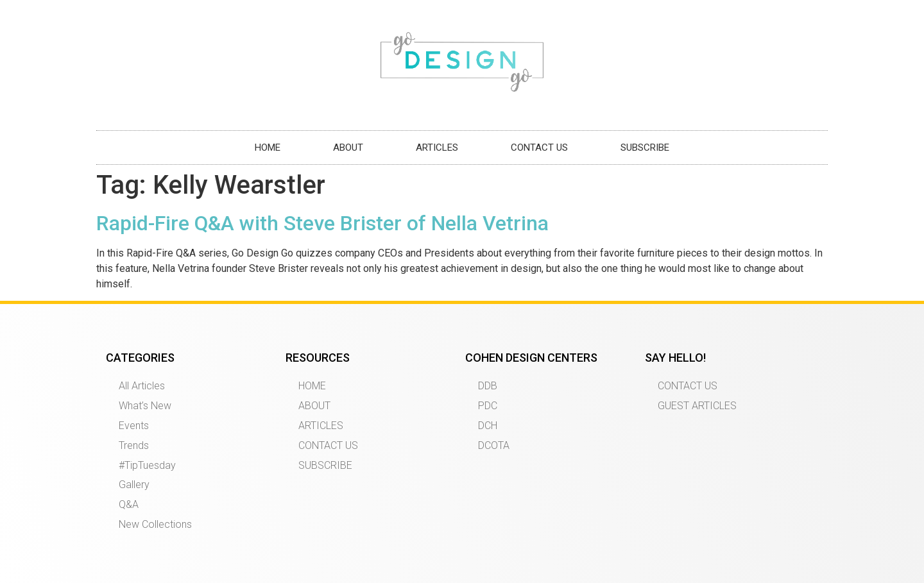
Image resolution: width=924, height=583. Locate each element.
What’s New (145, 406)
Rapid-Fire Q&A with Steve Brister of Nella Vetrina (322, 223)
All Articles (142, 386)
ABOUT (348, 148)
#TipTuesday (147, 465)
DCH (488, 426)
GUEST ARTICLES (697, 406)
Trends (134, 445)
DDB (488, 386)
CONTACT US (539, 148)
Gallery (134, 485)
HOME (268, 148)
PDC (488, 406)
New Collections (155, 524)
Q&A (129, 504)
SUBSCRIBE (645, 148)
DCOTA (494, 445)
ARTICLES (437, 148)
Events (134, 426)
